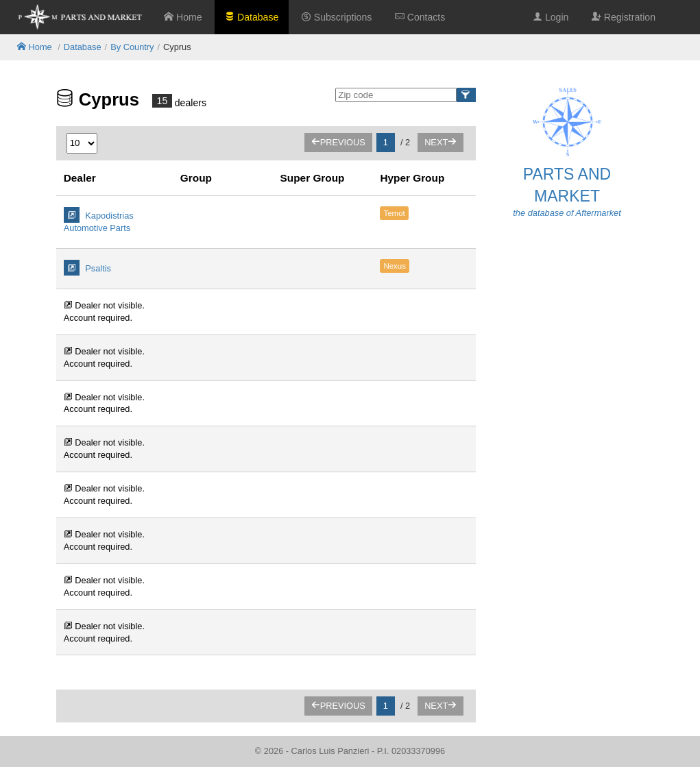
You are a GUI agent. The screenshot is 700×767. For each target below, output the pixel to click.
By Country (132, 47)
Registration (624, 17)
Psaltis (87, 268)
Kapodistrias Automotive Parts (99, 220)
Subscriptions (337, 17)
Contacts (420, 17)
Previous (338, 142)
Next (440, 142)
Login (551, 17)
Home (183, 17)
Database (252, 17)
